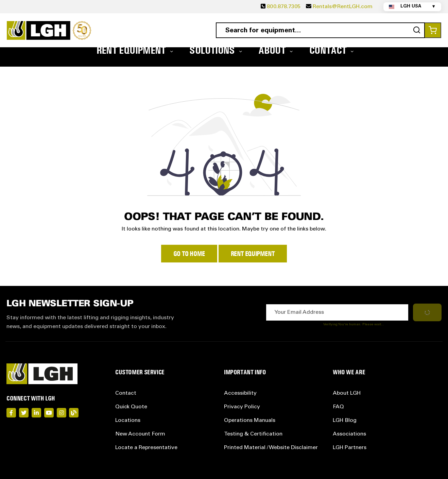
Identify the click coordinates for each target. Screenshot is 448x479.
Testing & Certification (253, 434)
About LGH (347, 393)
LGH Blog (345, 421)
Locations (128, 421)
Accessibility (240, 393)
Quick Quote (131, 407)
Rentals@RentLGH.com (343, 7)
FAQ (338, 407)
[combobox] (320, 30)
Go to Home (189, 254)
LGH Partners (350, 448)
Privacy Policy (242, 407)
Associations (349, 434)
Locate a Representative (146, 448)
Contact (126, 393)
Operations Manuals (250, 421)
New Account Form (140, 434)
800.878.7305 (284, 7)
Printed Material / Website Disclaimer (271, 448)
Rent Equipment (253, 254)
